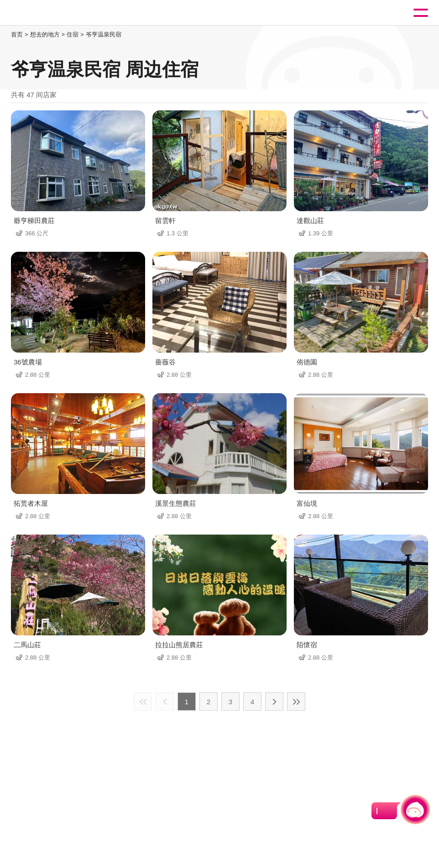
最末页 (296, 702)
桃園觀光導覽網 (45, 13)
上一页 (165, 702)
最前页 (143, 702)
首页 (17, 34)
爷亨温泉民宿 (104, 34)
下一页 (274, 702)
